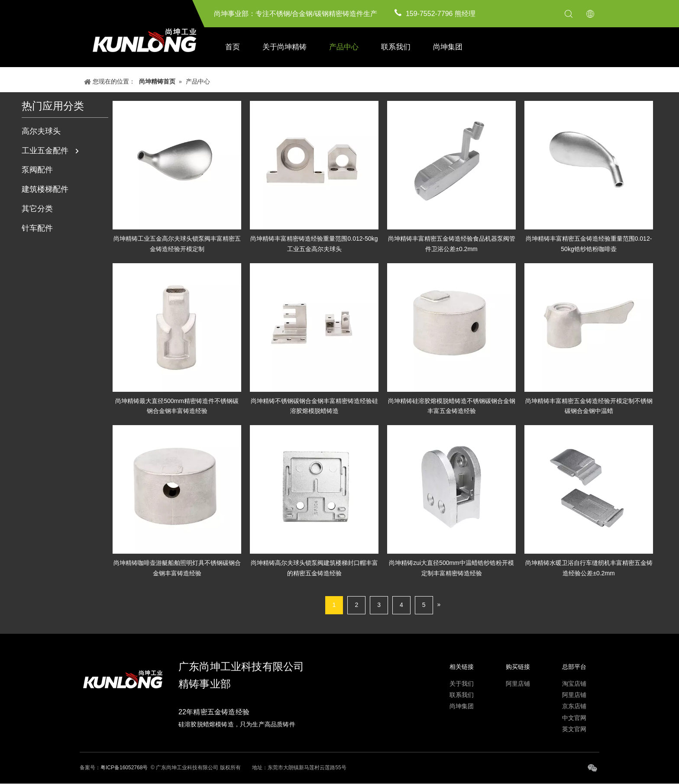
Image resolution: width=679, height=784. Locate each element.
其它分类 (37, 209)
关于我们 (462, 684)
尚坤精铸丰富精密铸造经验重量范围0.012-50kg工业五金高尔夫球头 (314, 244)
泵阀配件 (37, 170)
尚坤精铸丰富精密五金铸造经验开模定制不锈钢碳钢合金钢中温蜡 (589, 406)
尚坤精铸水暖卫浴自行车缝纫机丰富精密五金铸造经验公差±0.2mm (589, 568)
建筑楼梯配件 (45, 189)
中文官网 (574, 718)
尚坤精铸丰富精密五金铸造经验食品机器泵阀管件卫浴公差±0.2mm (452, 244)
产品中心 (344, 47)
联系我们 (396, 47)
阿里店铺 (518, 684)
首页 (233, 47)
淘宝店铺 (574, 684)
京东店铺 (574, 706)
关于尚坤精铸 (285, 47)
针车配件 (37, 228)
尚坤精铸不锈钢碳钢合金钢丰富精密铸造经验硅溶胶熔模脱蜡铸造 (314, 406)
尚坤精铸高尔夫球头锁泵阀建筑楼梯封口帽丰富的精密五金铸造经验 (314, 568)
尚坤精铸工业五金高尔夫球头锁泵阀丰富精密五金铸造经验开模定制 (177, 244)
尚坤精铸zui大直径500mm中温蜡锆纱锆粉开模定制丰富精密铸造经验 (451, 568)
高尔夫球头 (41, 131)
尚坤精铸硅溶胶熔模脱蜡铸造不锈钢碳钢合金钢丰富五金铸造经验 (452, 406)
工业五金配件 (45, 151)
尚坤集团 (448, 47)
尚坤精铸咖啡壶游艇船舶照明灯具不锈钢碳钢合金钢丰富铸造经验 (177, 568)
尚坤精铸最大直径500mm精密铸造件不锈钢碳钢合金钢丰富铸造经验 (177, 406)
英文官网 (574, 729)
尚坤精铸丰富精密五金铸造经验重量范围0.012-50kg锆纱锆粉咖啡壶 (589, 244)
